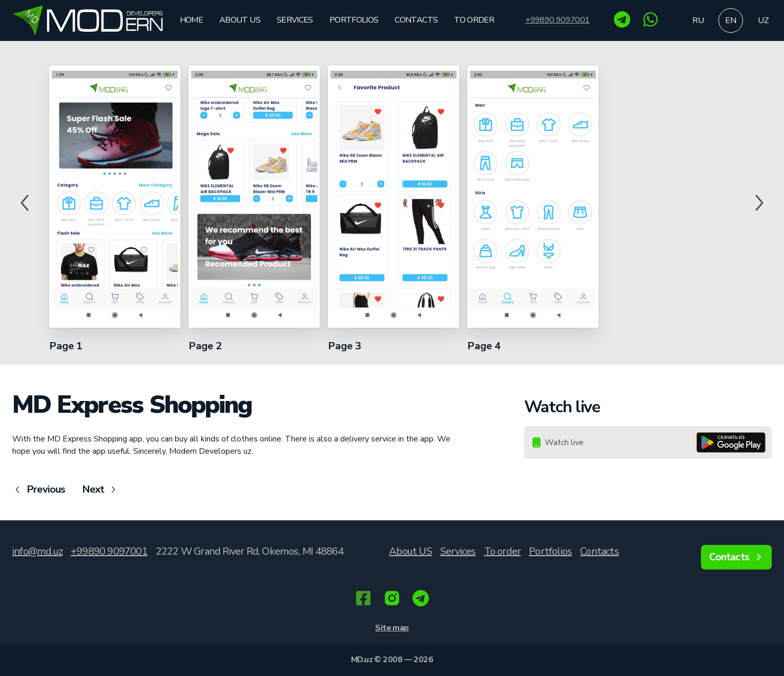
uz (764, 20)
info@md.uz (37, 551)
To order (474, 20)
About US (240, 20)
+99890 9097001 (557, 20)
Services (295, 20)
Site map (392, 628)
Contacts (416, 20)
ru (698, 20)
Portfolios (354, 20)
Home (191, 20)
